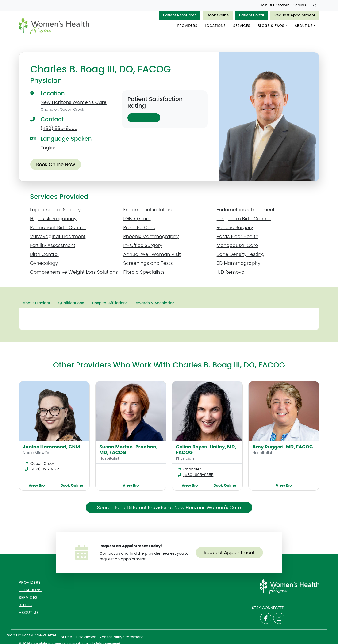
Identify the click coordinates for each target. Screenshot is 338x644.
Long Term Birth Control (244, 220)
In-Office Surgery (143, 246)
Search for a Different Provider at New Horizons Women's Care (169, 509)
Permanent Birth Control (58, 229)
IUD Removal (231, 273)
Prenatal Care (139, 229)
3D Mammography (239, 264)
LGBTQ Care (137, 220)
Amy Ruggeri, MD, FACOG (283, 448)
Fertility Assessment (53, 246)
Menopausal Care (237, 246)
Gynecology (44, 264)
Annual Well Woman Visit (152, 255)
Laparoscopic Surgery (55, 211)
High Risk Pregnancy (53, 220)
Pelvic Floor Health (238, 238)
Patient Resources (180, 15)
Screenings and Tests (148, 264)
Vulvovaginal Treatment (58, 238)
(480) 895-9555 (59, 129)
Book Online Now (56, 166)
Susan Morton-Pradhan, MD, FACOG (128, 451)
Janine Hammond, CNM (51, 448)
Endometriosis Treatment (246, 211)
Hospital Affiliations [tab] (110, 304)
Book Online (218, 15)
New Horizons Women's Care (74, 103)
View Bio (37, 487)
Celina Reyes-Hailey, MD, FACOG (206, 451)
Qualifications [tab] (71, 304)
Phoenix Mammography (151, 238)
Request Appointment (295, 15)
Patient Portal (252, 15)
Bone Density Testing (241, 255)
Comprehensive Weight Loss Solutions (74, 273)
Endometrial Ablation (147, 211)
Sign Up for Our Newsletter (32, 635)
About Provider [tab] (36, 304)
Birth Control (44, 255)
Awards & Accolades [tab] (155, 304)
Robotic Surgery (235, 229)
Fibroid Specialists (144, 273)
